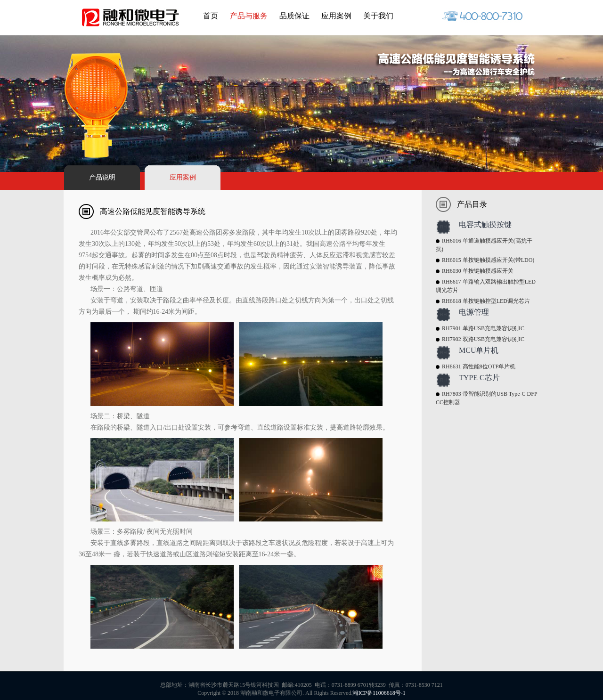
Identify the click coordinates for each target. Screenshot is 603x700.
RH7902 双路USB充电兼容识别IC (483, 339)
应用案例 (336, 16)
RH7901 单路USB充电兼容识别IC (483, 328)
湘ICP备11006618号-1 (379, 693)
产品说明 (102, 177)
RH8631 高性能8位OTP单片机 (479, 366)
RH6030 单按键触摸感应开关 (478, 271)
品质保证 (294, 16)
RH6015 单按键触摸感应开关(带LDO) (488, 260)
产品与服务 (249, 16)
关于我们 (378, 16)
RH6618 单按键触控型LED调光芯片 (486, 301)
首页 (211, 16)
